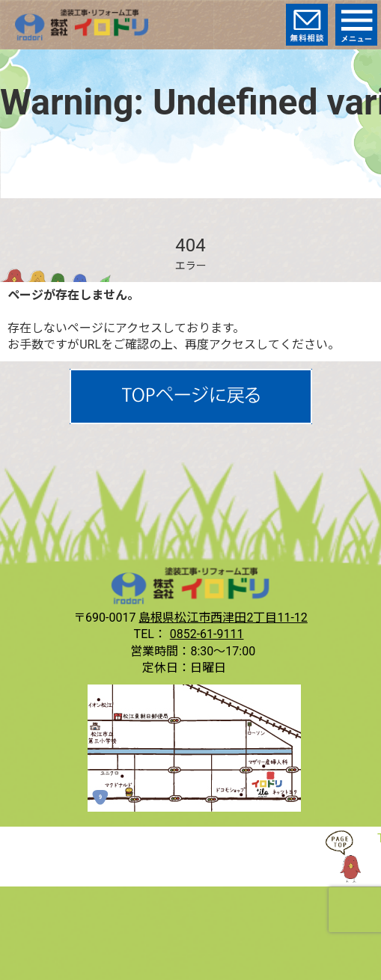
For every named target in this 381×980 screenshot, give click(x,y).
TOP (351, 857)
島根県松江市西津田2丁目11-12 (223, 618)
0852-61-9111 (207, 634)
